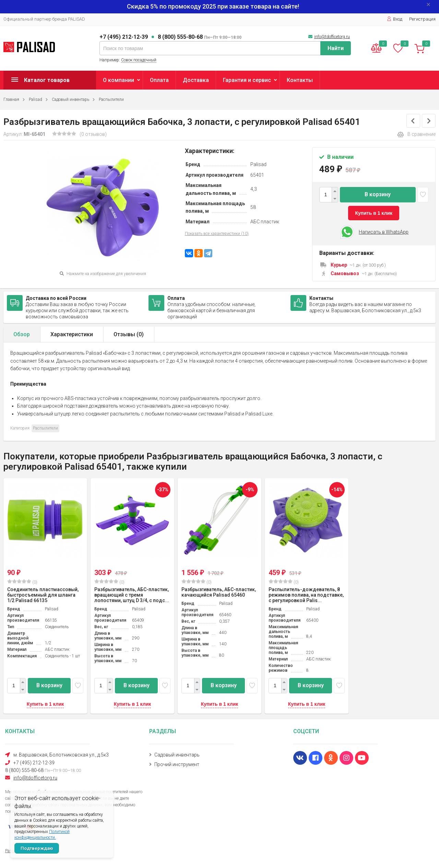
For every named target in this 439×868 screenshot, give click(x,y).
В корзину (378, 194)
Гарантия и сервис (247, 80)
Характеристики (72, 334)
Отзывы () (129, 334)
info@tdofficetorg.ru (332, 37)
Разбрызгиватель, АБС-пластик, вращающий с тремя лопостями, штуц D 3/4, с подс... (132, 595)
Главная (11, 99)
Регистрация (422, 19)
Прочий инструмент (177, 764)
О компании (118, 80)
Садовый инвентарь (70, 99)
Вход (395, 19)
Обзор (22, 334)
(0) (22, 582)
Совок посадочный (139, 60)
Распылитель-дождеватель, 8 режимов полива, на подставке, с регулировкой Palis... (306, 595)
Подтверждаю (37, 848)
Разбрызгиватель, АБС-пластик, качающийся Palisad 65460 (219, 592)
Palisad (35, 99)
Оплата (159, 80)
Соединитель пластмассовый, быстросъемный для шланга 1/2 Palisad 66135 (43, 595)
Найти (336, 48)
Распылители (111, 99)
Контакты (300, 80)
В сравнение (416, 134)
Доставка (196, 80)
